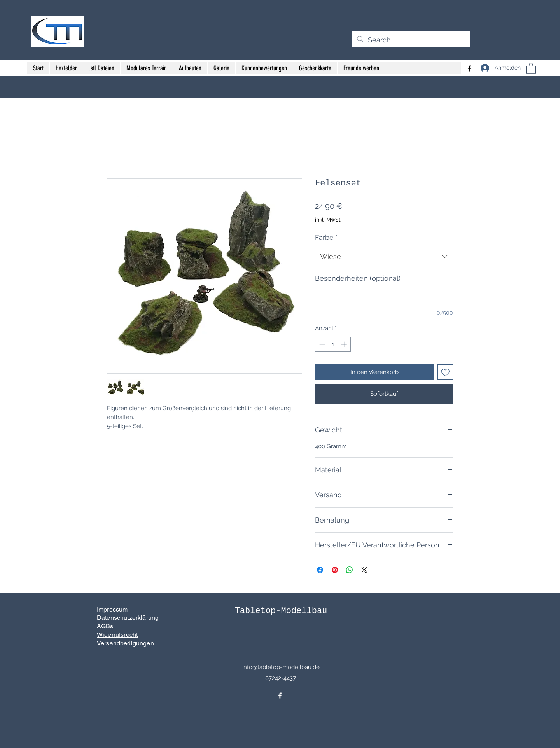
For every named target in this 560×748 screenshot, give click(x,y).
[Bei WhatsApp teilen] (350, 570)
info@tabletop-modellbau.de (281, 667)
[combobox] (384, 257)
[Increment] (345, 344)
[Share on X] (364, 570)
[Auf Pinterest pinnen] (335, 570)
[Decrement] (321, 344)
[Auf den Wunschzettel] (445, 372)
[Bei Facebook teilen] (320, 570)
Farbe (326, 237)
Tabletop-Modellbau (281, 611)
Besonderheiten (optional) (358, 278)
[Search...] (411, 40)
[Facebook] (280, 696)
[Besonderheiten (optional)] (384, 297)
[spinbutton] (333, 344)
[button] (531, 68)
